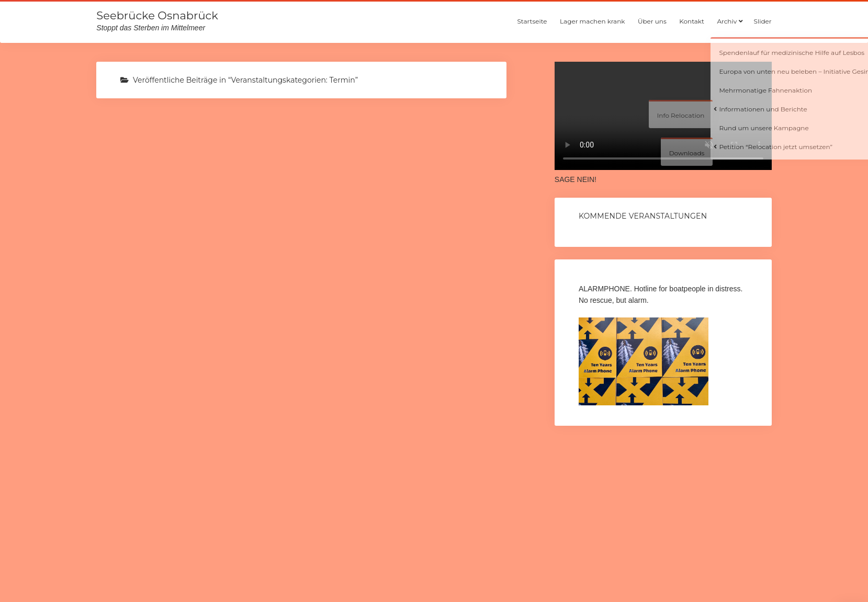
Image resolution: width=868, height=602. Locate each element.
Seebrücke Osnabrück (157, 15)
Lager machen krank (592, 21)
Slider (763, 21)
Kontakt (692, 21)
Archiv (727, 21)
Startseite (532, 21)
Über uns (652, 21)
